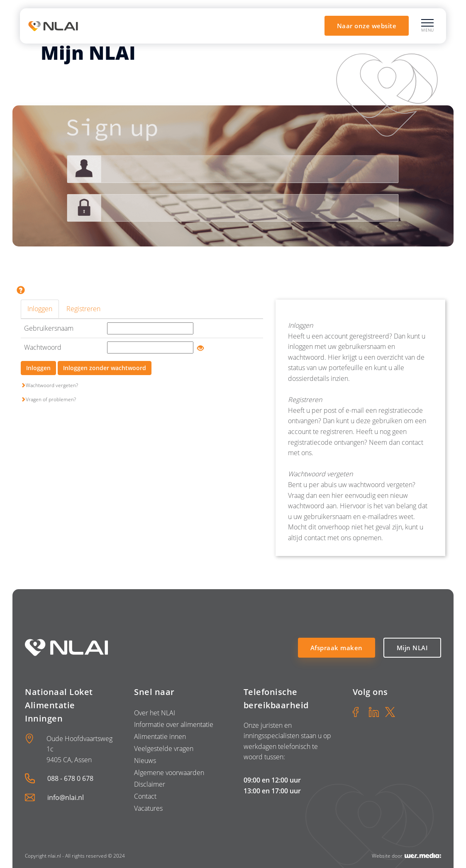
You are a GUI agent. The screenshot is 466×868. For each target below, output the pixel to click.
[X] (390, 712)
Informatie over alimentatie (174, 724)
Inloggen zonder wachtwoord (105, 368)
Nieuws (145, 761)
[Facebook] (358, 712)
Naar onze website (367, 26)
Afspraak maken (337, 648)
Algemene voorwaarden (169, 773)
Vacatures (148, 808)
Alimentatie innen (160, 736)
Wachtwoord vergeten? (49, 385)
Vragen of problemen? (48, 399)
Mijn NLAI (412, 648)
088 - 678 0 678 (70, 778)
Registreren (83, 309)
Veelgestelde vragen (164, 749)
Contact (145, 796)
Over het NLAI (155, 713)
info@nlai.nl (66, 797)
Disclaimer (150, 784)
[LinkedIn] (374, 712)
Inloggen (40, 309)
